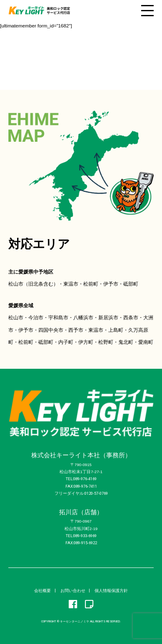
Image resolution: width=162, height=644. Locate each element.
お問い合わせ (73, 591)
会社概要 (42, 591)
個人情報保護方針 (111, 591)
